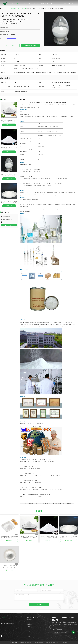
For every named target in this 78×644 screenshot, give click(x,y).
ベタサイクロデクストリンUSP (31, 503)
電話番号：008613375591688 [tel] (8, 621)
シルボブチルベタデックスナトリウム (46, 503)
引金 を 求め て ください (31, 45)
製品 (18, 3)
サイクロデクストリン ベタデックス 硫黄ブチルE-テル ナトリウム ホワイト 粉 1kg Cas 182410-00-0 (9, 203)
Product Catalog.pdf (11, 38)
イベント (53, 3)
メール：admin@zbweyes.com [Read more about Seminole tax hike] (8, 623)
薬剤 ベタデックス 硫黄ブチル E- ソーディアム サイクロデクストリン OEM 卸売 (9, 149)
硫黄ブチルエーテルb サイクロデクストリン (64, 503)
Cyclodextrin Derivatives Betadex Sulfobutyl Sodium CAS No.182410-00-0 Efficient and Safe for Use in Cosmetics (9, 537)
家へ (13, 3)
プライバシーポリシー (14, 643)
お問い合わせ (45, 3)
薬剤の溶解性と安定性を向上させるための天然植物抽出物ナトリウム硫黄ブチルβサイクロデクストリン (9, 122)
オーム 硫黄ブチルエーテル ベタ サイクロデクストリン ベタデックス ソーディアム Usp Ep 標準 (9, 567)
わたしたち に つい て (33, 4)
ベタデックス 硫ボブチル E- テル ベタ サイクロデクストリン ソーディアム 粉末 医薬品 (9, 176)
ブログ (60, 3)
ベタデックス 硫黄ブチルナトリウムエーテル (17, 9)
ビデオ (24, 3)
